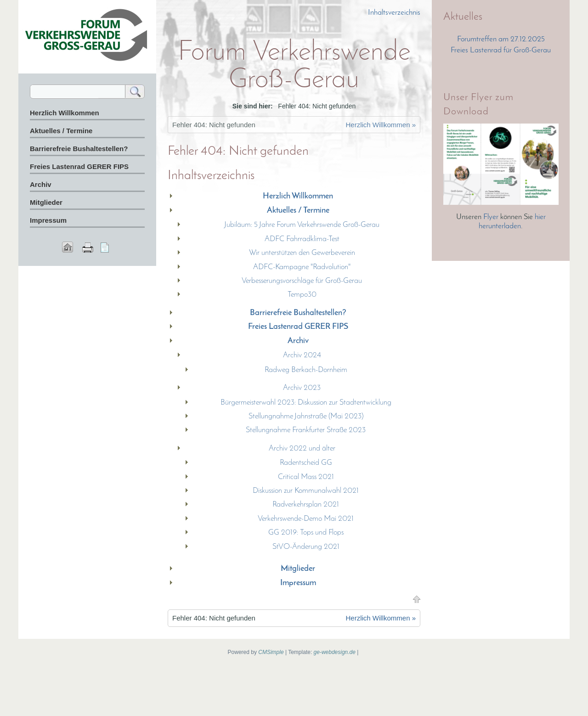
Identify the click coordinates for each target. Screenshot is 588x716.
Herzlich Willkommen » (381, 125)
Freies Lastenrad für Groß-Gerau (501, 50)
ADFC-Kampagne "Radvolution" (302, 267)
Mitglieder (298, 569)
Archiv (298, 341)
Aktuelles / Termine (298, 211)
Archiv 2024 (302, 355)
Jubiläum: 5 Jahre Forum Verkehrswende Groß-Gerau (302, 225)
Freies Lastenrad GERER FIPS (298, 327)
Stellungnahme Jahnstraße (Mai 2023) (306, 416)
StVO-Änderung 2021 (306, 547)
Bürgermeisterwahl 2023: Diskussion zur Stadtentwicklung (306, 403)
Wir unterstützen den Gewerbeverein (302, 253)
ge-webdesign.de (335, 652)
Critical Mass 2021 (306, 477)
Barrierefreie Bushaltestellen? (298, 313)
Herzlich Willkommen (298, 196)
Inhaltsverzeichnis (394, 13)
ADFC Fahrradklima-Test (302, 239)
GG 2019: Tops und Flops (306, 533)
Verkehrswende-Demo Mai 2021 (306, 519)
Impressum (298, 583)
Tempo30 (302, 295)
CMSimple (271, 652)
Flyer (492, 217)
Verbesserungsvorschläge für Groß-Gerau (302, 281)
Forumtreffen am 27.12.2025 (501, 39)
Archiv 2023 (302, 388)
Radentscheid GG (306, 463)
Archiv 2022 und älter (302, 448)
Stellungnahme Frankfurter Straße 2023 (306, 430)
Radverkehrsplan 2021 (306, 505)
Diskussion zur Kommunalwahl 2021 (306, 491)
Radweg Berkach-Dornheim (306, 370)
